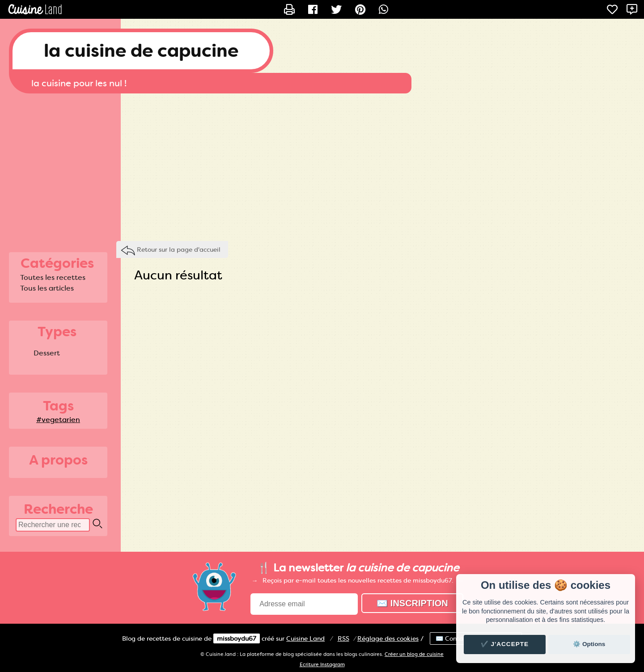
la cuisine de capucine (141, 51)
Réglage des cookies (388, 638)
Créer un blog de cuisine (414, 654)
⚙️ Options (589, 644)
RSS (343, 638)
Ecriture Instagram (322, 665)
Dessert (47, 353)
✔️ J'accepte (505, 644)
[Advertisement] (322, 165)
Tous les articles (47, 288)
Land (305, 638)
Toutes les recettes (53, 277)
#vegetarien (58, 420)
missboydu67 (237, 638)
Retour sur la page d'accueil (179, 249)
